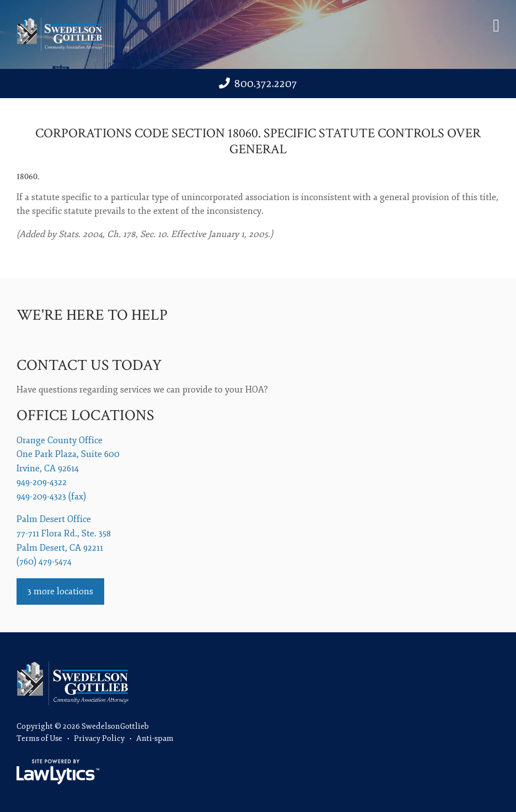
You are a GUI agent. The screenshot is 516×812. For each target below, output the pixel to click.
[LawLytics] (58, 772)
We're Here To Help (92, 315)
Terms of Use (39, 738)
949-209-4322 (42, 482)
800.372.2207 (266, 84)
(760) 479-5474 (44, 562)
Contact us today (89, 365)
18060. (28, 177)
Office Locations (85, 415)
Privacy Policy (99, 738)
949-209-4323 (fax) (51, 497)
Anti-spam (155, 738)
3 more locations (60, 591)
